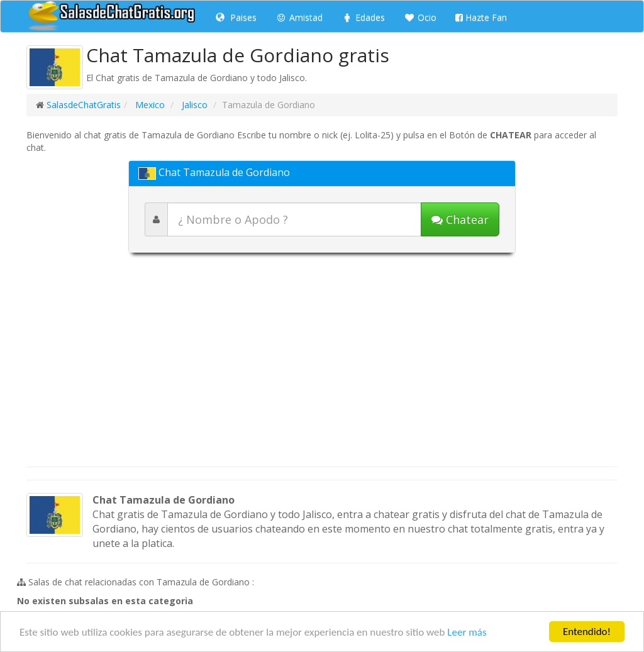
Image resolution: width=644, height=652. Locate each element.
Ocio (420, 17)
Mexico (149, 105)
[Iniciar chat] (460, 219)
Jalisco (193, 105)
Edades (363, 17)
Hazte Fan (481, 17)
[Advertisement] (322, 366)
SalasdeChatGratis (84, 105)
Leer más (467, 632)
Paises (236, 17)
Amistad (299, 17)
